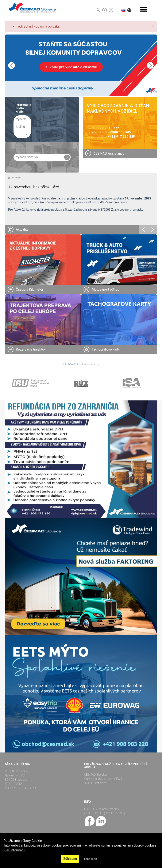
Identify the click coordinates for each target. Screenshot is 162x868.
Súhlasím (70, 859)
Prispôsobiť (90, 859)
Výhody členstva (27, 157)
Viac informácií (14, 850)
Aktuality (22, 229)
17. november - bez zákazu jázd (34, 187)
